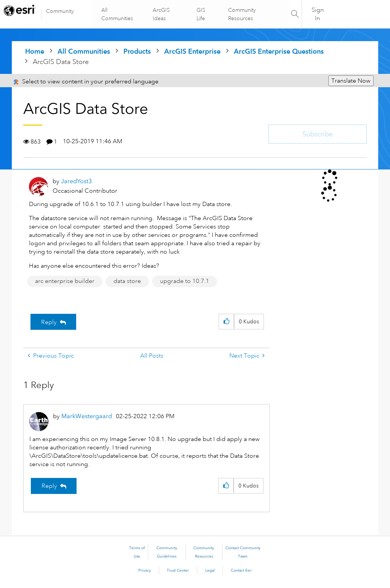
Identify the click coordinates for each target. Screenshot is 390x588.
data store (127, 281)
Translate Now (351, 81)
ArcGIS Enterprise (192, 51)
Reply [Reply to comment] (49, 486)
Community (60, 11)
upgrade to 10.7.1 (185, 281)
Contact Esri (241, 570)
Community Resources (242, 14)
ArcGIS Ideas (162, 14)
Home (35, 51)
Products (137, 51)
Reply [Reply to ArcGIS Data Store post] (49, 322)
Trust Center (178, 570)
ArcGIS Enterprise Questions (279, 51)
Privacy (145, 570)
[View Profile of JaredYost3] (76, 181)
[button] (226, 322)
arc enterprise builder (65, 281)
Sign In (318, 14)
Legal (210, 570)
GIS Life (201, 14)
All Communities (118, 14)
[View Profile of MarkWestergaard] (87, 416)
